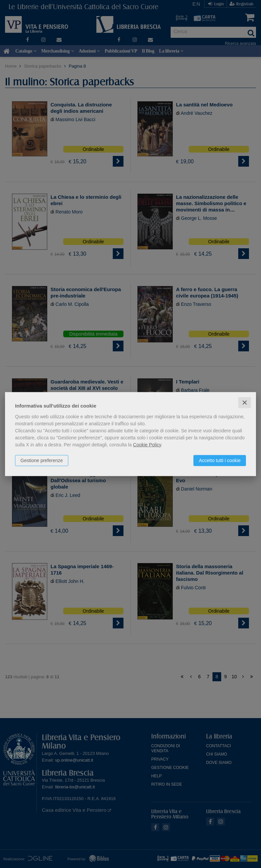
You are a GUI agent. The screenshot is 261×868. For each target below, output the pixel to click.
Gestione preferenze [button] (42, 460)
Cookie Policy (147, 444)
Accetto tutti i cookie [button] (220, 460)
